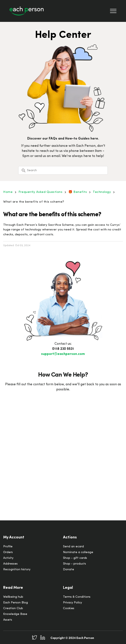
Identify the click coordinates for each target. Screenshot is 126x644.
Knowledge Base (15, 614)
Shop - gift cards (75, 558)
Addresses (10, 564)
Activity (8, 558)
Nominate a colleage (78, 552)
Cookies (69, 608)
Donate (69, 570)
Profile (8, 547)
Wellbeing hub (13, 597)
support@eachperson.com (63, 354)
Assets (8, 620)
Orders (8, 552)
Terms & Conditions (77, 597)
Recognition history (17, 570)
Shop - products (74, 564)
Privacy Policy (72, 603)
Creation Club (13, 608)
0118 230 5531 (63, 349)
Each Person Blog (16, 603)
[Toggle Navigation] (113, 11)
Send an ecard (73, 547)
